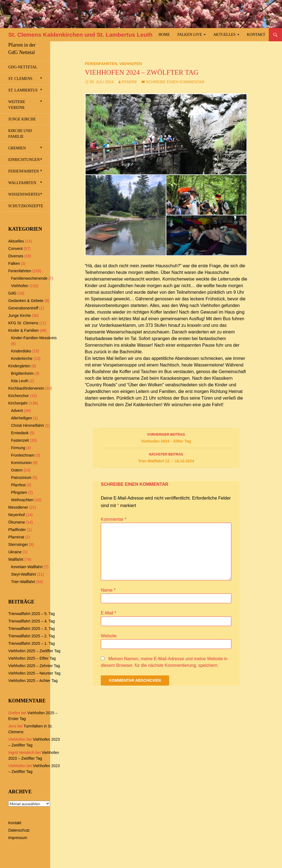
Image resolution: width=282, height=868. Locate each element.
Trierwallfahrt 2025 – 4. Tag (32, 621)
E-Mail (109, 613)
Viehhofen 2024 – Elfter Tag (166, 437)
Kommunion (21, 463)
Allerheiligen (21, 418)
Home (164, 35)
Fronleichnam (23, 455)
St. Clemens (20, 79)
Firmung (18, 448)
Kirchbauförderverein (26, 388)
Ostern (17, 470)
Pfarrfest (18, 485)
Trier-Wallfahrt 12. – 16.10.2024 (166, 457)
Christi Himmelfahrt (27, 425)
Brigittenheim (22, 373)
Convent (15, 249)
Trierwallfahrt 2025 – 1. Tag (32, 643)
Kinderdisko (21, 351)
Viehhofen (131, 64)
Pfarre (129, 82)
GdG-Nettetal (23, 67)
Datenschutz (19, 830)
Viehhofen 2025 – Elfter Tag (32, 658)
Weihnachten (22, 500)
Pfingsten (19, 492)
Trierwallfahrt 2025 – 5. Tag (32, 614)
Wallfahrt (16, 559)
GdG (12, 293)
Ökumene (17, 522)
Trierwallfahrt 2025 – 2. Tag (32, 636)
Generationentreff (23, 308)
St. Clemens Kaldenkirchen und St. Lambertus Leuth (80, 35)
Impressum (18, 838)
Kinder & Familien (24, 330)
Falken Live (190, 35)
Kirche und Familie (20, 134)
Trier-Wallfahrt (23, 582)
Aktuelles (225, 35)
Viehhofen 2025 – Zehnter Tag (34, 666)
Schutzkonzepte (26, 206)
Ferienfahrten (101, 64)
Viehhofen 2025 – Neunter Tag (34, 673)
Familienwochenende (29, 278)
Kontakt (256, 35)
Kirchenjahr (18, 403)
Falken (14, 263)
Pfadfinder (17, 530)
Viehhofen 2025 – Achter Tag (33, 681)
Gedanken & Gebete (26, 301)
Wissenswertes (24, 194)
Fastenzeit (20, 440)
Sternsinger (18, 544)
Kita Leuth (20, 381)
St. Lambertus (23, 90)
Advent (17, 411)
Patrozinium (21, 478)
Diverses (16, 256)
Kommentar (114, 519)
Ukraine (15, 552)
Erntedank (20, 433)
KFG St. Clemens (23, 323)
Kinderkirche (22, 358)
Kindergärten (19, 366)
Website (109, 636)
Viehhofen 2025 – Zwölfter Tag (34, 651)
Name (108, 590)
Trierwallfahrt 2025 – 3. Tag (32, 629)
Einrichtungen (24, 160)
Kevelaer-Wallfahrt (27, 567)
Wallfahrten (22, 183)
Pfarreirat (16, 537)
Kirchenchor (19, 396)
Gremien (17, 148)
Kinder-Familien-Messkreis (34, 338)
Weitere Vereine (17, 105)
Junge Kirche (22, 119)
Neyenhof (17, 515)
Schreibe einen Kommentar (175, 82)
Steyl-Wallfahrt (24, 574)
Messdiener (18, 507)
